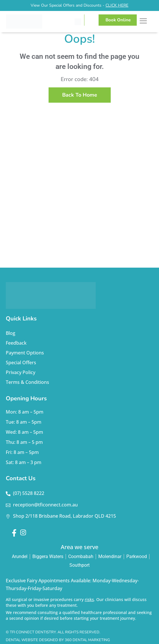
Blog (11, 333)
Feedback (16, 343)
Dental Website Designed (32, 640)
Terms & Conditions (27, 382)
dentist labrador (79, 201)
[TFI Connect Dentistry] (35, 21)
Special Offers (21, 363)
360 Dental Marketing (87, 640)
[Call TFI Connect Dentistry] (78, 22)
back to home (80, 95)
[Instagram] (23, 533)
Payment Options (25, 353)
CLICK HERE (117, 5)
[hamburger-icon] (143, 22)
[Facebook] (14, 533)
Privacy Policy (21, 372)
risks (89, 599)
